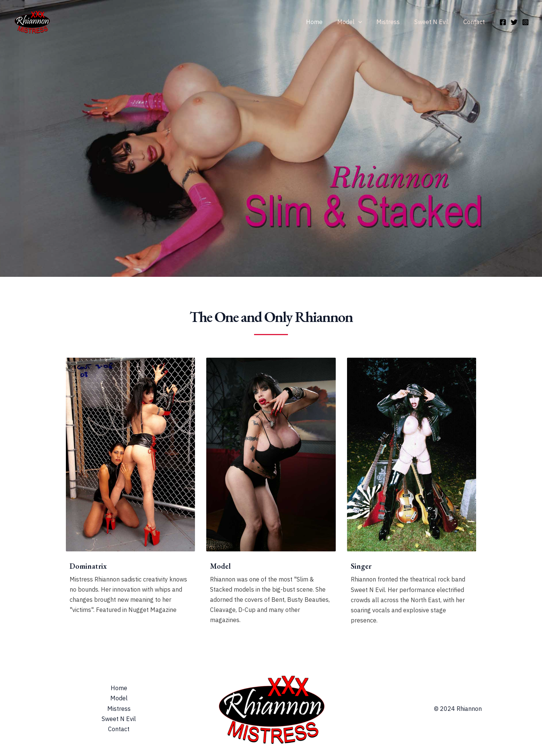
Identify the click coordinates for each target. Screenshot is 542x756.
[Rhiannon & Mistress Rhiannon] (32, 21)
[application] (367, 22)
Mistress (394, 22)
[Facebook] (503, 22)
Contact (475, 22)
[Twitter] (514, 22)
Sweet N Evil (435, 22)
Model (358, 22)
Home (326, 22)
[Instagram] (525, 22)
